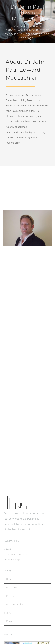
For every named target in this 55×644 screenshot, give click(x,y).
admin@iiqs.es (27, 389)
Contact (10, 621)
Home (10, 579)
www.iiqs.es (17, 560)
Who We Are (13, 588)
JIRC (9, 613)
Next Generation (15, 604)
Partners (11, 596)
